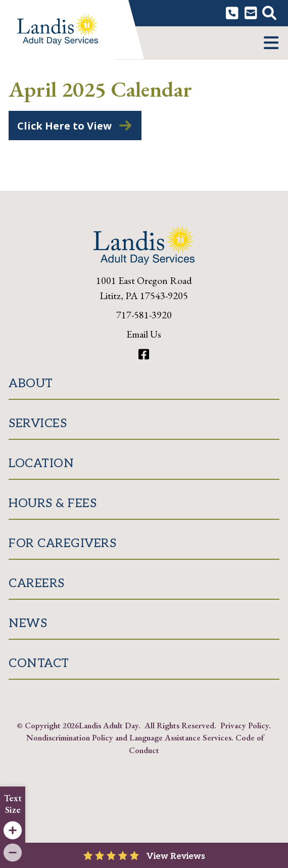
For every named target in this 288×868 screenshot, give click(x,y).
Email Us (144, 334)
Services (38, 423)
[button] (271, 43)
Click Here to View (64, 126)
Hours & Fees (53, 503)
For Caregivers (62, 543)
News (28, 623)
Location (41, 463)
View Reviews (176, 856)
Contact (39, 663)
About (31, 383)
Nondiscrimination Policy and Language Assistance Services (129, 737)
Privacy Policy (245, 725)
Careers (37, 583)
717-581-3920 (144, 315)
